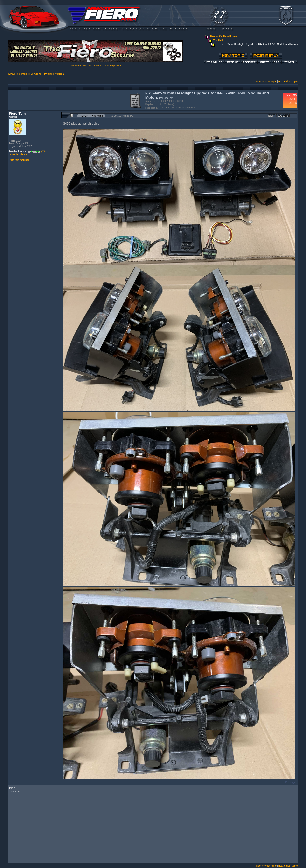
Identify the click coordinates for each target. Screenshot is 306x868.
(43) (43, 151)
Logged (293, 782)
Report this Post (91, 116)
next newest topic (266, 81)
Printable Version (54, 74)
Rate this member (19, 160)
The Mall (218, 40)
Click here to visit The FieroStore (86, 66)
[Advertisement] (66, 100)
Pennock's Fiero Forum (224, 37)
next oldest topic (288, 81)
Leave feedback (18, 154)
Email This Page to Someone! (25, 74)
